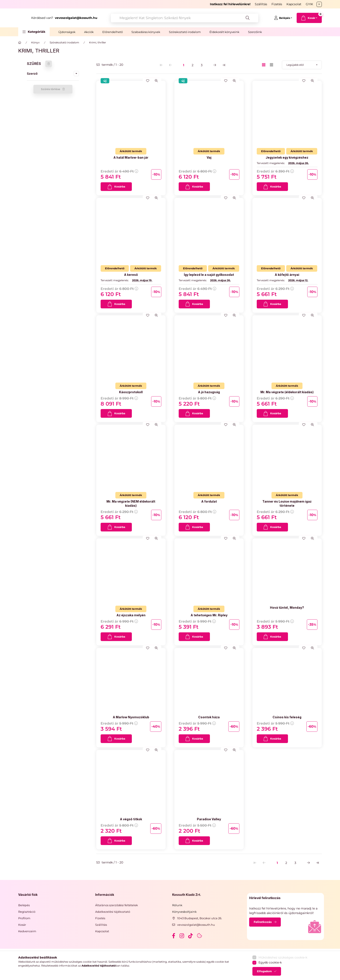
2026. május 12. (298, 280)
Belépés (24, 905)
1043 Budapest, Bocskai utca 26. (200, 918)
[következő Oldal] (215, 65)
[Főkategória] (20, 43)
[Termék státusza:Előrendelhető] (271, 151)
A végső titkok (131, 819)
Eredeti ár (119, 171)
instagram (182, 936)
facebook (173, 936)
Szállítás (261, 4)
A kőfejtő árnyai (287, 275)
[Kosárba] (116, 187)
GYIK (309, 4)
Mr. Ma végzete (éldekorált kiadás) (287, 392)
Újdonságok (67, 32)
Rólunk (177, 905)
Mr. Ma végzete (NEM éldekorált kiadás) (131, 503)
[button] (34, 32)
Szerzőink (255, 32)
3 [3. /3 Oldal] (202, 65)
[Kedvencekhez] (148, 81)
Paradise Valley (209, 819)
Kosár (22, 925)
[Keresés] (257, 18)
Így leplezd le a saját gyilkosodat (209, 275)
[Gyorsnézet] (156, 81)
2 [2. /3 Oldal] (193, 65)
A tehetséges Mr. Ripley (209, 615)
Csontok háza (209, 717)
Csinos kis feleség (287, 717)
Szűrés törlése (51, 89)
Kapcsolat (294, 4)
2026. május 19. (142, 280)
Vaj (209, 157)
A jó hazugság (209, 392)
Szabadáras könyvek (146, 32)
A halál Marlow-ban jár (131, 157)
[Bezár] (319, 4)
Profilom (24, 918)
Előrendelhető (113, 32)
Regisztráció (27, 912)
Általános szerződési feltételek (117, 905)
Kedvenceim (27, 931)
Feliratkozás (263, 922)
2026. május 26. (298, 163)
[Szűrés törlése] (49, 64)
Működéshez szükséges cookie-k (283, 977)
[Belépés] (283, 18)
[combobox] (204, 18)
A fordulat (209, 501)
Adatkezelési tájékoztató (113, 912)
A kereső (131, 275)
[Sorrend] (302, 65)
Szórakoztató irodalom (185, 32)
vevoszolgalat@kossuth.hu (196, 925)
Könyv (35, 42)
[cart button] (309, 18)
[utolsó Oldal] (224, 65)
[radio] (271, 65)
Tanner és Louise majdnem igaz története (287, 503)
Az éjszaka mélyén (131, 615)
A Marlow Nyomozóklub (131, 717)
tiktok (191, 936)
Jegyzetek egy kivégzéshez (287, 157)
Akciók (89, 32)
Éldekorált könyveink (224, 32)
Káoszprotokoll (131, 392)
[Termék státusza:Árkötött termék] (131, 151)
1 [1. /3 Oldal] (184, 65)
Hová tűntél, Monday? (287, 608)
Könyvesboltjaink (184, 912)
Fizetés (277, 4)
